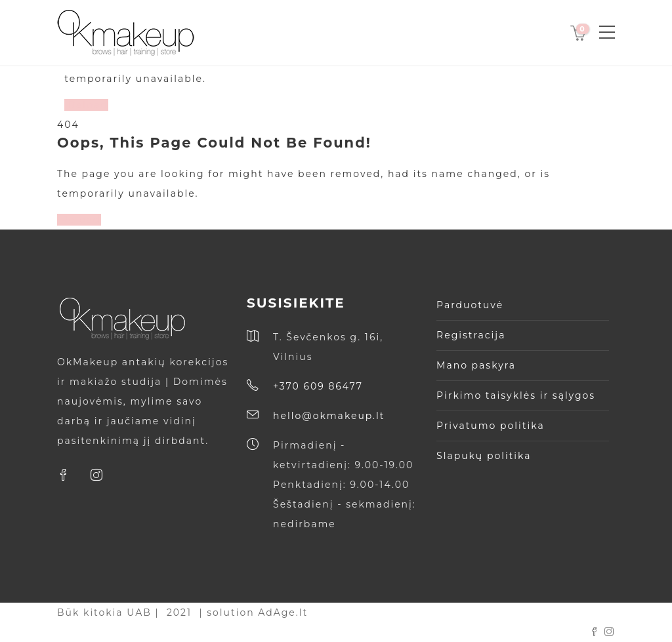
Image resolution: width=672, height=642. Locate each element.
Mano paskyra (476, 365)
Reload (86, 105)
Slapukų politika (484, 456)
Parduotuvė (470, 305)
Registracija (471, 335)
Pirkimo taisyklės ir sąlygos (516, 395)
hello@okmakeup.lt (329, 416)
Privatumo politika (491, 426)
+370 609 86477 (318, 386)
